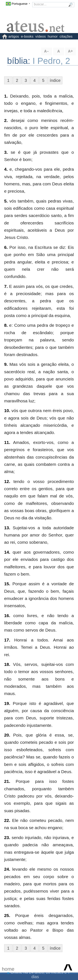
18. (7, 664)
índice (55, 80)
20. (7, 735)
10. (7, 411)
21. (7, 781)
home (8, 969)
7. (6, 286)
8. (6, 325)
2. (6, 120)
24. (7, 869)
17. (7, 640)
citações (66, 36)
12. (7, 481)
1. (6, 96)
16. (7, 616)
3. (6, 152)
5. (6, 201)
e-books (27, 36)
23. (7, 838)
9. (6, 364)
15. (7, 584)
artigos (14, 36)
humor (53, 36)
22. (7, 820)
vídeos (41, 36)
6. (6, 247)
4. (6, 169)
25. (7, 915)
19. (7, 703)
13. (7, 528)
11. (7, 442)
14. (7, 552)
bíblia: (20, 61)
